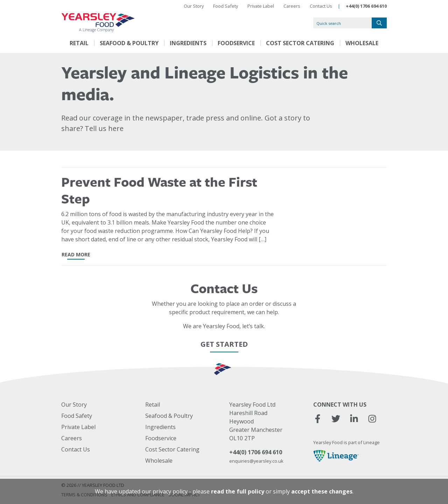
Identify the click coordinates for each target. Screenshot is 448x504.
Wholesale (362, 43)
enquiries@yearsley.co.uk (256, 461)
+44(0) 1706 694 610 (366, 6)
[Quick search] (343, 23)
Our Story (194, 6)
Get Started (224, 344)
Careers (292, 6)
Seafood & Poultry (129, 43)
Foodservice (236, 43)
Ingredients (188, 43)
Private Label (261, 6)
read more (76, 254)
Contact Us (321, 6)
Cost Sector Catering (300, 43)
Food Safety (226, 6)
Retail (79, 43)
